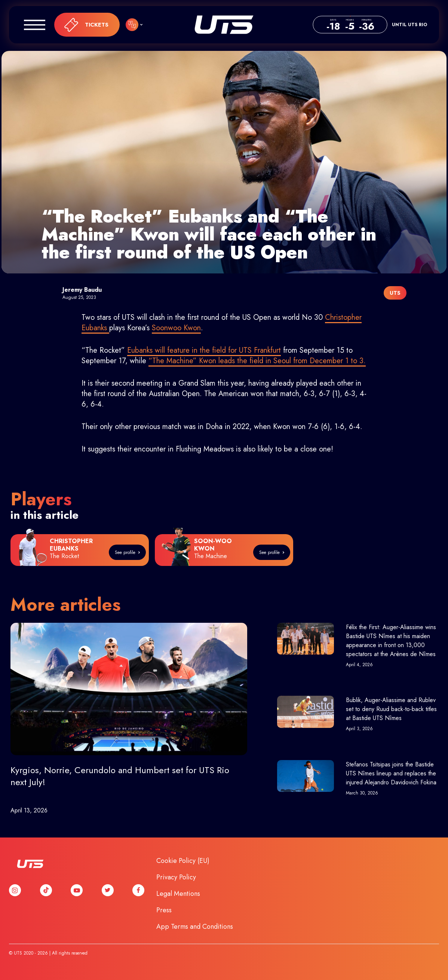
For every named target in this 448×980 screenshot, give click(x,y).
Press (164, 910)
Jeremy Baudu (82, 290)
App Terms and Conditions (195, 927)
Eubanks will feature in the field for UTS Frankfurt (204, 350)
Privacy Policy (176, 877)
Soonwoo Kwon (176, 328)
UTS (224, 25)
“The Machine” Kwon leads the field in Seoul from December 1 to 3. (257, 361)
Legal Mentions (178, 894)
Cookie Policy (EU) (183, 861)
